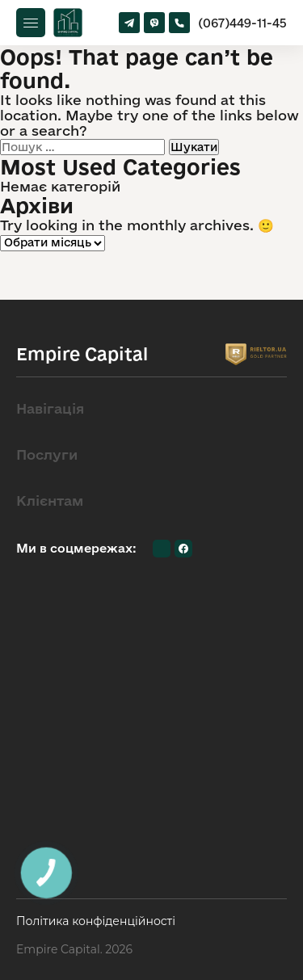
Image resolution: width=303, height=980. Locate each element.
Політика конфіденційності (96, 921)
